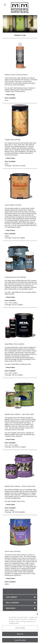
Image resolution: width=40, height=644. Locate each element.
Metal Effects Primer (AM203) (14, 344)
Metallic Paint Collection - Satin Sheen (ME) (19, 414)
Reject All (20, 635)
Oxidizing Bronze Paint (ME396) (15, 277)
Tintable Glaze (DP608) (12, 140)
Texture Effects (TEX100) (13, 205)
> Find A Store (10, 95)
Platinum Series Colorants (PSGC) (16, 75)
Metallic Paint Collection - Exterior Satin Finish (20, 486)
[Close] (37, 615)
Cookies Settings (20, 628)
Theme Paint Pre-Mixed (13, 551)
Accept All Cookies (20, 641)
